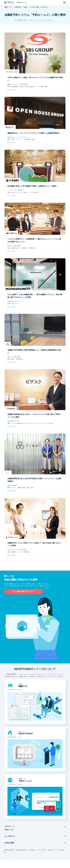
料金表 (25, 7)
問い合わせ (44, 7)
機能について (9, 7)
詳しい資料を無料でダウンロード (24, 597)
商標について (55, 858)
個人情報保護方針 (23, 858)
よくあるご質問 (34, 7)
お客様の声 (18, 7)
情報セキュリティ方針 (39, 858)
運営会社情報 (9, 858)
